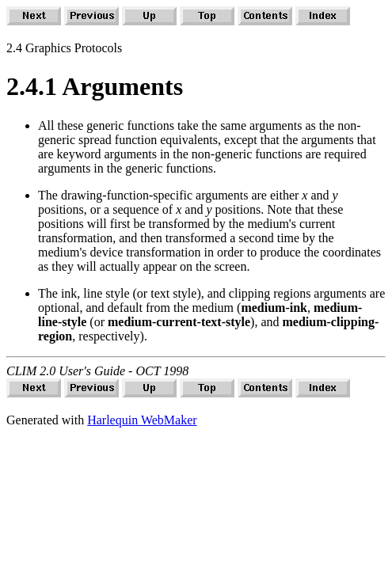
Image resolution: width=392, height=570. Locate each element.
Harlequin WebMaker (142, 420)
